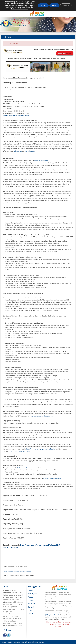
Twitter (9, 635)
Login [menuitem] (30, 610)
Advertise (32, 604)
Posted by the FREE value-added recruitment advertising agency (17, 571)
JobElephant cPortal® (52, 615)
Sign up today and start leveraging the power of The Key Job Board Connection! (59, 624)
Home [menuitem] (30, 590)
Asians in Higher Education (23, 642)
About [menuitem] (30, 597)
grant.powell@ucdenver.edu (52, 478)
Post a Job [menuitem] (32, 614)
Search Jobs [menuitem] (32, 594)
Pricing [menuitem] (31, 600)
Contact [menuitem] (31, 607)
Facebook (5, 635)
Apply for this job (65, 53)
